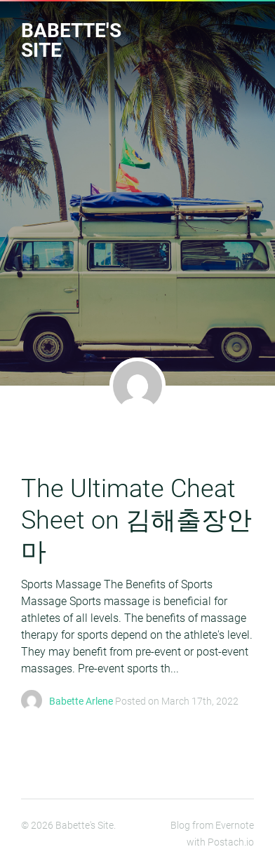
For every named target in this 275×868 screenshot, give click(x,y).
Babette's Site (71, 40)
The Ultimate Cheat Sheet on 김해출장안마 (136, 520)
